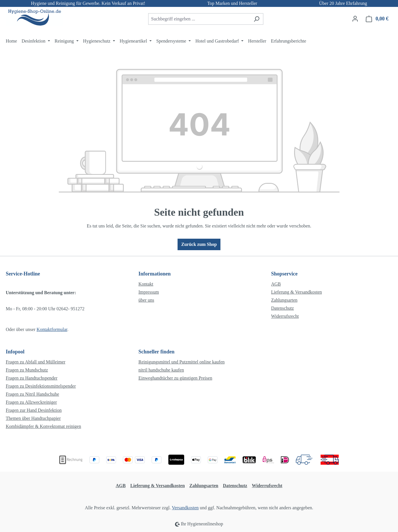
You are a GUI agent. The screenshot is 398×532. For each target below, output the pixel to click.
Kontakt (146, 284)
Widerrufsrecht (285, 316)
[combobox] (199, 19)
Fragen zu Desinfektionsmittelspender (41, 386)
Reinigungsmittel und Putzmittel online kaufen (182, 362)
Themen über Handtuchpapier (33, 418)
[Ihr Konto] (355, 19)
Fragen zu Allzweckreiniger (31, 402)
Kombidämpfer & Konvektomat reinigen (43, 426)
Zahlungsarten (284, 300)
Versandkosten (185, 508)
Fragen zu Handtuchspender (32, 378)
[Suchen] (257, 19)
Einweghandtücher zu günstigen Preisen (175, 378)
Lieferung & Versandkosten (297, 292)
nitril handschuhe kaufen (161, 370)
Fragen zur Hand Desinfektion (34, 410)
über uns (146, 300)
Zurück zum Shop (199, 244)
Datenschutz (282, 308)
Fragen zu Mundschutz (27, 370)
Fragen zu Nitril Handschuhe (32, 394)
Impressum (149, 292)
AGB (276, 284)
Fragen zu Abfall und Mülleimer (36, 362)
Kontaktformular (52, 329)
